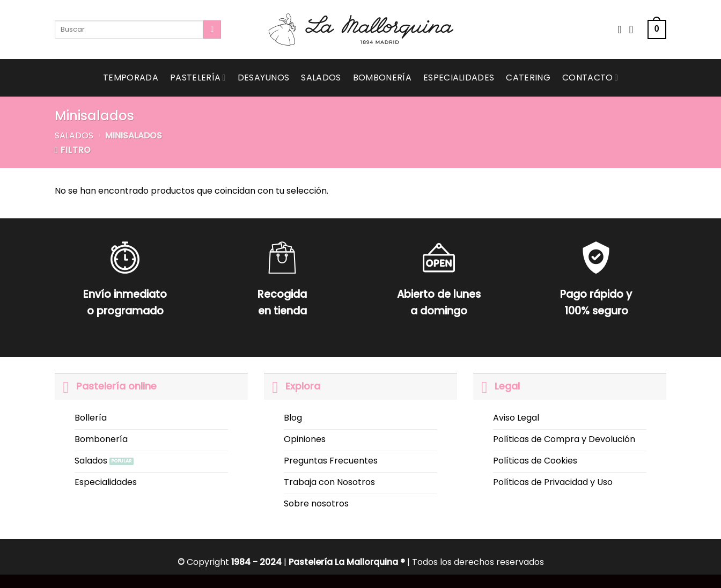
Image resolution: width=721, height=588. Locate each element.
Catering (528, 78)
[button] (657, 30)
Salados (321, 78)
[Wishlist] (620, 30)
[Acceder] (635, 30)
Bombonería (382, 78)
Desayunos (264, 78)
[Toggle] (65, 386)
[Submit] (212, 30)
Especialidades (459, 78)
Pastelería (198, 78)
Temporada (131, 78)
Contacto (590, 78)
